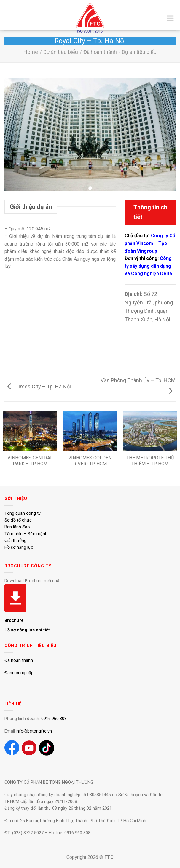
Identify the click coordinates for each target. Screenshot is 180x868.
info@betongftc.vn (34, 731)
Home (31, 52)
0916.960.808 (54, 719)
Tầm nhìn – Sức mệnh (26, 534)
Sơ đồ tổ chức (18, 520)
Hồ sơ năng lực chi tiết (27, 630)
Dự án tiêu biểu (61, 52)
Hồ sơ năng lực (19, 547)
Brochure (14, 621)
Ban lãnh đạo (17, 527)
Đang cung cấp (19, 673)
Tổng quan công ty (23, 513)
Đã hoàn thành (100, 52)
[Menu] (170, 18)
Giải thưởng (15, 541)
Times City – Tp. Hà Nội (39, 387)
